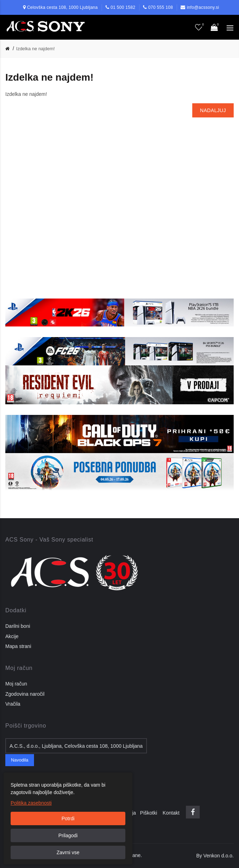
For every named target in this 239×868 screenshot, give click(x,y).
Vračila (13, 704)
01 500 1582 (123, 7)
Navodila (20, 760)
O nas (14, 813)
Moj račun (16, 684)
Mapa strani (18, 646)
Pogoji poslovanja (118, 813)
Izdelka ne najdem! (36, 49)
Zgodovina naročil (25, 694)
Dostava (34, 813)
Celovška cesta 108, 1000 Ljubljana (62, 7)
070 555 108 (160, 7)
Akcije (12, 636)
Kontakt (171, 813)
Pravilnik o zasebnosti (71, 813)
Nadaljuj (213, 110)
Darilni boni (18, 626)
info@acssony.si (203, 7)
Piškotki (151, 813)
